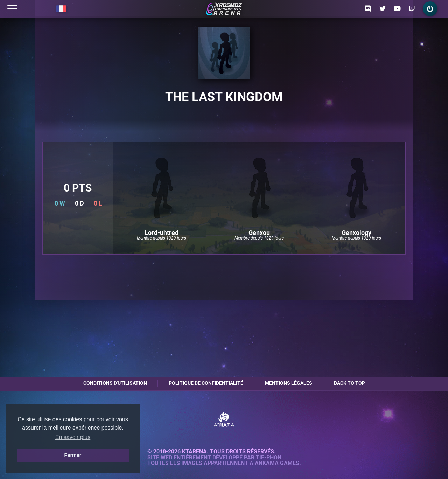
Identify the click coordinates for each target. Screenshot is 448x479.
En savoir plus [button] (73, 437)
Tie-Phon (269, 458)
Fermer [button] (73, 455)
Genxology (356, 233)
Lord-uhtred (162, 233)
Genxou (259, 233)
